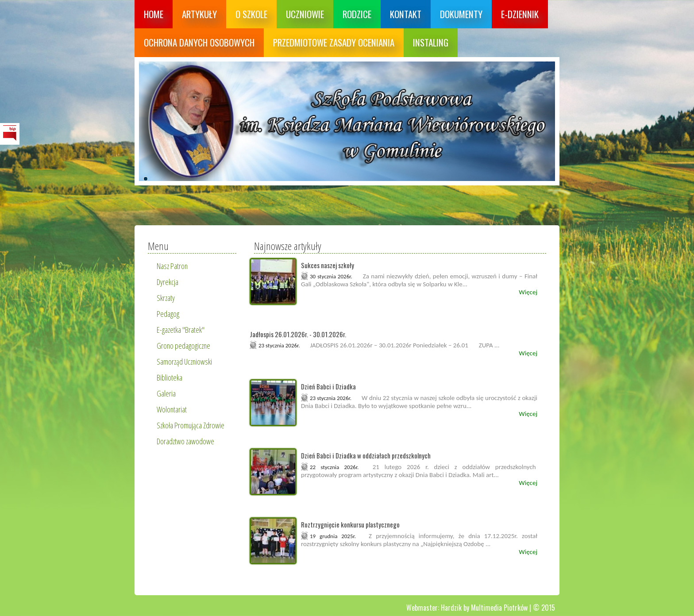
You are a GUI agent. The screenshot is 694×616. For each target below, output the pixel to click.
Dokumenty (461, 14)
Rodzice (357, 14)
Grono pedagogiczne (183, 346)
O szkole (251, 14)
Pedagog (168, 314)
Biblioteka (170, 377)
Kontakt (406, 14)
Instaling (431, 42)
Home (154, 14)
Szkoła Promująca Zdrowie (191, 425)
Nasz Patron (172, 266)
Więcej (528, 292)
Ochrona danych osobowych (199, 42)
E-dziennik (520, 14)
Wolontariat (172, 409)
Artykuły (199, 14)
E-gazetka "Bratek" (181, 330)
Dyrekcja (168, 282)
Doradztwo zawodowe (185, 441)
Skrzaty (166, 298)
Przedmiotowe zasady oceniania (334, 42)
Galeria (166, 393)
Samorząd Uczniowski (184, 362)
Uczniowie (305, 14)
